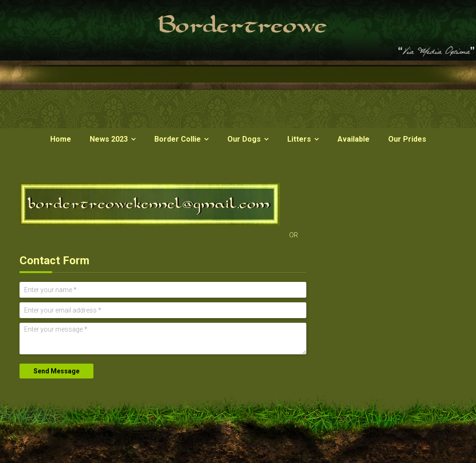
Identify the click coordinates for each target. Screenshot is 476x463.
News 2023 (109, 139)
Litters (299, 139)
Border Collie (178, 139)
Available (354, 139)
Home (61, 139)
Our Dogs (244, 139)
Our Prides (407, 139)
